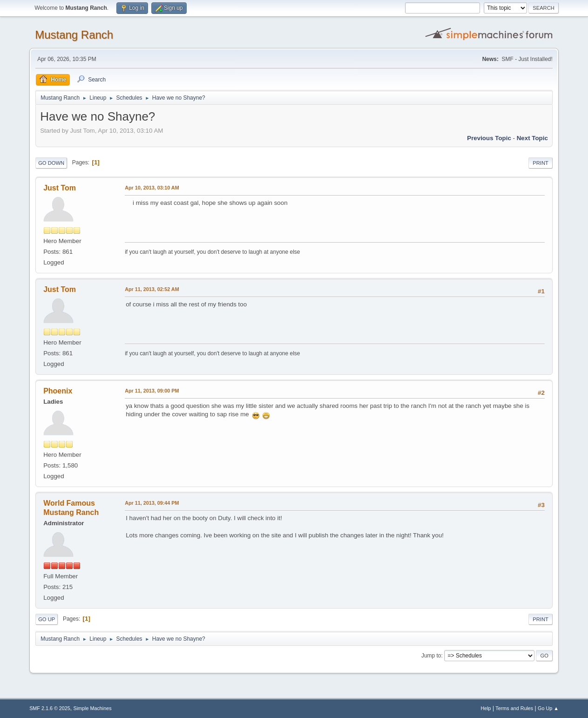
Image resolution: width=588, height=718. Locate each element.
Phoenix (58, 391)
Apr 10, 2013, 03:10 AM (152, 188)
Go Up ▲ (548, 708)
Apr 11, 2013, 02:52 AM (152, 289)
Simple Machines (92, 708)
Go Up (47, 619)
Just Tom (60, 188)
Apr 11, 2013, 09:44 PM (152, 503)
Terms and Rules (514, 708)
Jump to (431, 656)
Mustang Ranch (74, 35)
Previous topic (489, 138)
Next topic (532, 138)
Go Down (51, 163)
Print (541, 163)
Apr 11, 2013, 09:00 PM (152, 391)
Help (486, 708)
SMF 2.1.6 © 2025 (50, 708)
